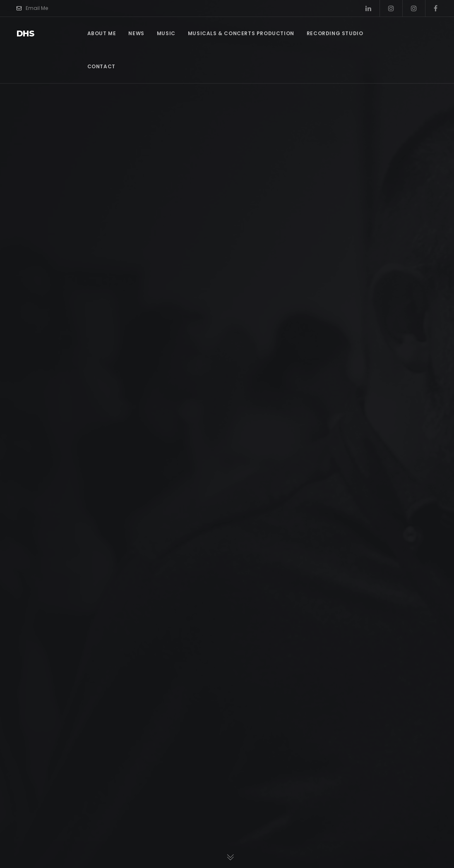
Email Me (32, 8)
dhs (25, 34)
